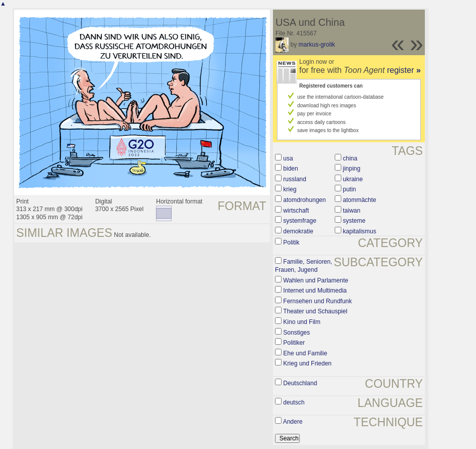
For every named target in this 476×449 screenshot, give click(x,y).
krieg (290, 189)
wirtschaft (296, 211)
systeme (354, 221)
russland (294, 179)
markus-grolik (317, 45)
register (404, 70)
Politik (291, 242)
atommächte (360, 200)
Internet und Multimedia (315, 291)
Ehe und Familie (305, 353)
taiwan (352, 211)
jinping (352, 169)
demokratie (298, 231)
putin (349, 189)
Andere (293, 422)
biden (290, 169)
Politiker (294, 343)
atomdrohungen (304, 200)
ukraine (353, 179)
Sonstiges (296, 333)
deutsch (294, 402)
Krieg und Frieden (307, 363)
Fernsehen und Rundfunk (317, 301)
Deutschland (300, 383)
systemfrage (300, 221)
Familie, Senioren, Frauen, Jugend (304, 266)
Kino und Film (302, 322)
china (350, 158)
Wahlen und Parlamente (315, 280)
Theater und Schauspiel (315, 311)
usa (288, 158)
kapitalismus (360, 231)
